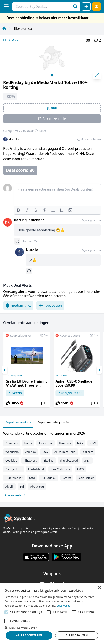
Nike (80, 443)
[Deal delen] (86, 7)
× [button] (99, 588)
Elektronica (23, 28)
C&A (45, 452)
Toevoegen (50, 305)
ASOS (80, 469)
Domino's (12, 443)
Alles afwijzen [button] (77, 635)
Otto (32, 478)
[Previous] (5, 370)
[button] (52, 628)
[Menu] (6, 6)
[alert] (52, 614)
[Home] (4, 28)
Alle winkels (15, 495)
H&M (93, 443)
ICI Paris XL (49, 478)
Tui (22, 486)
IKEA (87, 460)
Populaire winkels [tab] (18, 422)
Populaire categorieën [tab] (53, 422)
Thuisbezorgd (69, 460)
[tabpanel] (52, 463)
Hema (28, 443)
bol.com (88, 452)
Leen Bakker (86, 478)
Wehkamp (12, 452)
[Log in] (96, 6)
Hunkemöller (14, 478)
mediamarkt (18, 305)
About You (37, 486)
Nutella (14, 139)
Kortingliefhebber (29, 220)
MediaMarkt (11, 40)
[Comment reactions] (17, 241)
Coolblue (11, 460)
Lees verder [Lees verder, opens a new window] (64, 606)
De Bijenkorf (13, 469)
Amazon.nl (61, 376)
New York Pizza (60, 469)
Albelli (9, 486)
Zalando (31, 452)
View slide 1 (52, 75)
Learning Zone (14, 376)
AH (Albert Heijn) (65, 452)
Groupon (65, 443)
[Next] (99, 370)
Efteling (48, 460)
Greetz (67, 478)
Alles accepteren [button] (29, 635)
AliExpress (30, 460)
